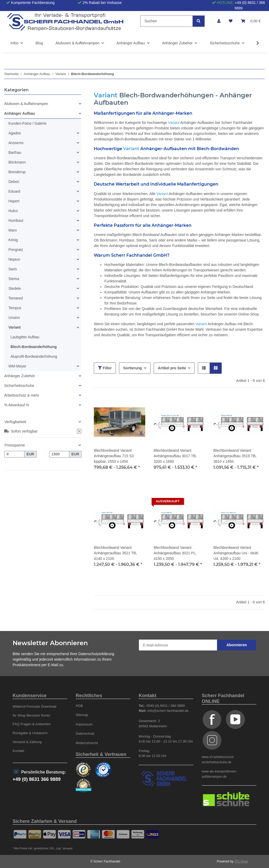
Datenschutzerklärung (96, 654)
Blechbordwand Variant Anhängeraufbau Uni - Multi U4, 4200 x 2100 (236, 553)
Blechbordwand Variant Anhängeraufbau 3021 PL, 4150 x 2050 (175, 553)
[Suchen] (167, 21)
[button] (219, 21)
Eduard (14, 191)
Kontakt (18, 751)
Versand (67, 848)
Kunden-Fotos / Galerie (27, 123)
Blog (39, 43)
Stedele (15, 288)
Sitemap (82, 715)
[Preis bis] (59, 454)
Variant (15, 327)
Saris (13, 269)
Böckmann (17, 162)
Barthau (15, 152)
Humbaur (16, 220)
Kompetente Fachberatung (33, 3)
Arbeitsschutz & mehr (22, 395)
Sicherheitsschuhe (19, 386)
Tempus (15, 308)
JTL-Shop (241, 861)
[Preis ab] (14, 454)
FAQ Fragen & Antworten (32, 724)
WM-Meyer (17, 366)
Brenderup (17, 172)
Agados (15, 133)
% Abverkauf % (17, 405)
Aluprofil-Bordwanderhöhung (34, 356)
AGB (79, 706)
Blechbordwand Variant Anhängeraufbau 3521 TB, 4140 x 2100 (115, 553)
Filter (105, 368)
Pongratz (16, 250)
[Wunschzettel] (231, 21)
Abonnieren (237, 645)
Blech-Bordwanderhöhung (34, 347)
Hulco (13, 211)
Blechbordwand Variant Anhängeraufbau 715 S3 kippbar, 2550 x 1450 (114, 456)
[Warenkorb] (251, 21)
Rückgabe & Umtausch (30, 733)
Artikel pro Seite (172, 368)
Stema (14, 279)
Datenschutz (85, 733)
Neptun (14, 259)
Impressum (84, 724)
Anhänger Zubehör (20, 376)
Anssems (16, 143)
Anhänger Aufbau (20, 113)
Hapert (14, 201)
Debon (14, 182)
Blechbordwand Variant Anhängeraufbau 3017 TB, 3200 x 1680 (175, 456)
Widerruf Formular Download (34, 706)
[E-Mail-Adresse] (178, 645)
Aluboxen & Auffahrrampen (26, 104)
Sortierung (133, 368)
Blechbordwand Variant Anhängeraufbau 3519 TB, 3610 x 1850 (235, 456)
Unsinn (14, 318)
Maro (13, 230)
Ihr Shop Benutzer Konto (31, 715)
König (13, 240)
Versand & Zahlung (27, 742)
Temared (15, 298)
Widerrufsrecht (87, 743)
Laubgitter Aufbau (25, 337)
